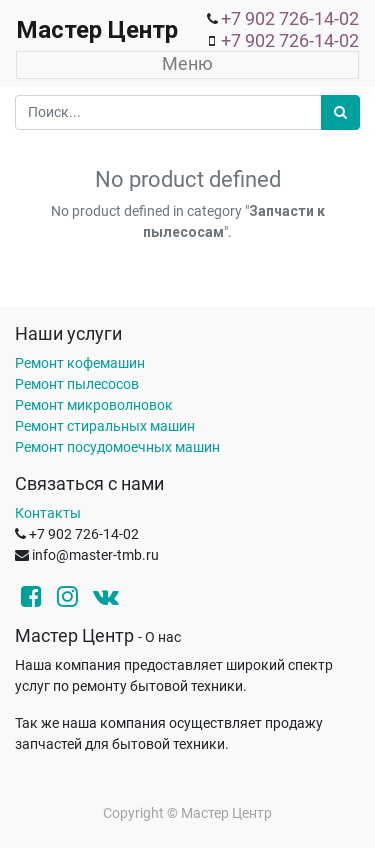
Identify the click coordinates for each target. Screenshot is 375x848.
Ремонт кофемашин (80, 363)
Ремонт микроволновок (94, 405)
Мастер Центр (97, 30)
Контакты (48, 513)
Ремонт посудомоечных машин (117, 447)
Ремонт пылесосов (77, 384)
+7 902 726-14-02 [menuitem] (290, 18)
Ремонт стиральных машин (105, 426)
